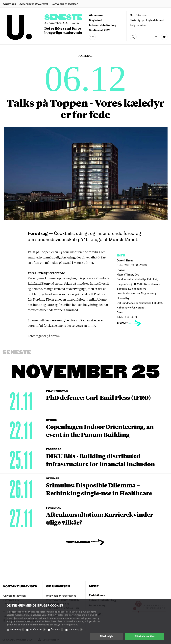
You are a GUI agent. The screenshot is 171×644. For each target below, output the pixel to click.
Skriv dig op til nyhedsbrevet (147, 20)
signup (122, 323)
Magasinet (96, 20)
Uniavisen (10, 4)
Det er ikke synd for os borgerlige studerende (63, 30)
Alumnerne (96, 15)
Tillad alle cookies (145, 637)
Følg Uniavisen (139, 25)
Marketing (76, 630)
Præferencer (38, 630)
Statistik (57, 630)
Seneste (63, 17)
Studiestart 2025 (100, 30)
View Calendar (78, 542)
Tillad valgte (106, 637)
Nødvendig (17, 630)
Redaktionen (97, 595)
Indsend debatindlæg (103, 25)
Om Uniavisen (138, 15)
